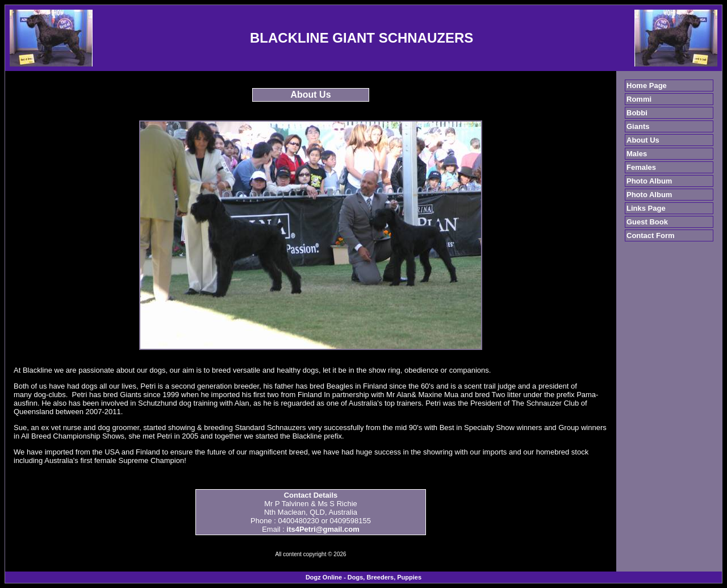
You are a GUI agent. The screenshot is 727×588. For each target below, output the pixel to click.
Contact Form (651, 235)
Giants (638, 126)
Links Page (646, 208)
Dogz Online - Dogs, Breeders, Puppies (363, 577)
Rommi (639, 99)
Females (641, 167)
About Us (643, 140)
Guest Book (647, 222)
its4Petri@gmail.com (323, 529)
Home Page (647, 86)
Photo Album (649, 181)
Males (637, 154)
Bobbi (637, 113)
